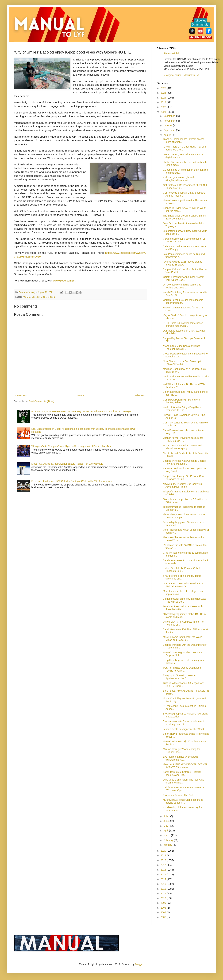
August (168, 135)
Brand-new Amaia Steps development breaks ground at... (183, 723)
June (166, 821)
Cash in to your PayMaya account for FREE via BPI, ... (183, 439)
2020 (164, 851)
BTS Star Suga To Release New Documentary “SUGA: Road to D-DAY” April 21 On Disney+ (81, 411)
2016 (164, 870)
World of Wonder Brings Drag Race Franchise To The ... (182, 409)
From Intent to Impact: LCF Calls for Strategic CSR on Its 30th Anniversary (72, 481)
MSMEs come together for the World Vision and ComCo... (183, 638)
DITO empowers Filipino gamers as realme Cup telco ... (182, 286)
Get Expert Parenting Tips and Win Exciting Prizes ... (182, 401)
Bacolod (36, 297)
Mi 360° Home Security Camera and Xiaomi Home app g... (182, 447)
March (167, 835)
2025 (164, 93)
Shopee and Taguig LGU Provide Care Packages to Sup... (184, 478)
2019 (164, 855)
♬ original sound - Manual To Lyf (181, 75)
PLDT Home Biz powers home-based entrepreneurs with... (183, 324)
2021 (164, 112)
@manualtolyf (171, 53)
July (166, 816)
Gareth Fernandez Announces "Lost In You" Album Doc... (184, 278)
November (169, 121)
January (168, 845)
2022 (164, 107)
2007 (164, 912)
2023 (164, 102)
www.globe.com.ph (64, 281)
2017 (164, 865)
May (166, 826)
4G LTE (27, 297)
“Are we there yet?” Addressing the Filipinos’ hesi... (182, 751)
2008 (164, 908)
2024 (164, 98)
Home (81, 395)
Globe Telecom (48, 297)
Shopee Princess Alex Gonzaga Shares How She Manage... (184, 462)
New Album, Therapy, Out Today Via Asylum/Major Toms (182, 485)
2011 (164, 893)
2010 (164, 898)
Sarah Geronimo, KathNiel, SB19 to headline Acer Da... (182, 773)
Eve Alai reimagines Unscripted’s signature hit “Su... (181, 758)
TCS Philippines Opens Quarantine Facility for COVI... (182, 669)
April (166, 831)
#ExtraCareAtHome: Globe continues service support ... (183, 801)
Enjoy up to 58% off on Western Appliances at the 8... (180, 677)
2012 (164, 889)
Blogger (139, 964)
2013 (164, 884)
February (169, 840)
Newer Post (21, 395)
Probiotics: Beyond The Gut (178, 795)
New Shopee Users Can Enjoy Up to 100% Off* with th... (183, 363)
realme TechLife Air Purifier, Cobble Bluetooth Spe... (182, 570)
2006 (164, 917)
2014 (164, 879)
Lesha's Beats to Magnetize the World (183, 729)
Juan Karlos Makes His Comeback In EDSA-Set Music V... (183, 585)
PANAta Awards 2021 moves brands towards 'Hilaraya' (182, 263)
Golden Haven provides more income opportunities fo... (183, 301)
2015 (164, 875)
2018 (164, 860)
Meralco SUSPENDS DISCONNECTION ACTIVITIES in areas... (185, 766)
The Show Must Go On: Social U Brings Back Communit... (184, 217)
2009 (164, 903)
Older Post (140, 395)
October (168, 125)
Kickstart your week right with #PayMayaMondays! (179, 179)
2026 (164, 88)
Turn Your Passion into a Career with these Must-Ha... (183, 608)
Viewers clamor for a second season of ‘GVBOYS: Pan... (184, 240)
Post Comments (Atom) (42, 401)
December (169, 116)
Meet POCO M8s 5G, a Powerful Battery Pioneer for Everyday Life (67, 464)
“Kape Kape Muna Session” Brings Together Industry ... (182, 347)
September (170, 130)
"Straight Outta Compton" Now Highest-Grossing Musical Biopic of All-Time (72, 446)
